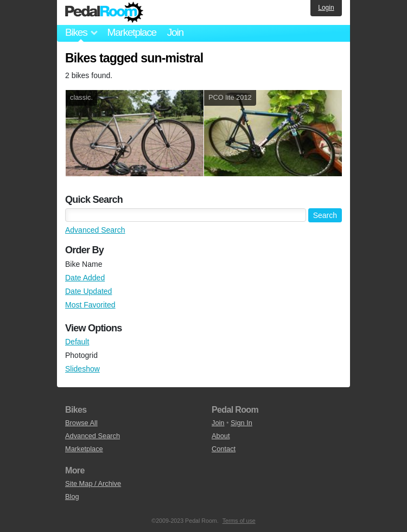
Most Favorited (90, 305)
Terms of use (239, 521)
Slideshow (82, 369)
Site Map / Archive (93, 483)
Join (175, 32)
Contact (224, 449)
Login (326, 8)
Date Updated (88, 291)
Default (77, 342)
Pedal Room (104, 12)
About (221, 436)
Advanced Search (95, 230)
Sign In (241, 423)
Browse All (81, 423)
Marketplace (131, 32)
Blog (72, 496)
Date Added (85, 278)
